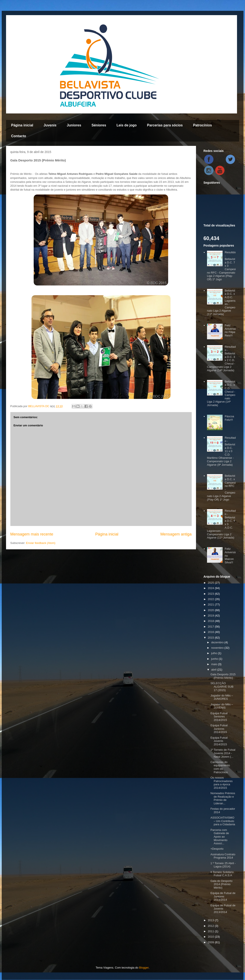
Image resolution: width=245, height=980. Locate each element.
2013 (211, 920)
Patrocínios (202, 125)
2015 (211, 638)
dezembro (218, 642)
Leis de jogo (127, 125)
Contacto (19, 136)
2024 (211, 588)
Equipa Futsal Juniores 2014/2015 (219, 729)
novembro (218, 648)
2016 (211, 632)
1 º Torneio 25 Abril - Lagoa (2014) (223, 865)
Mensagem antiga (176, 534)
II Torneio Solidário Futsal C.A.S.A (222, 874)
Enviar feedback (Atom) (41, 543)
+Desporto (217, 849)
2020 (211, 610)
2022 (211, 599)
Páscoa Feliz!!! (229, 418)
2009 (211, 942)
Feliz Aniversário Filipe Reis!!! (230, 330)
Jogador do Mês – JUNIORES (222, 697)
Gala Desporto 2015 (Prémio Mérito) (223, 676)
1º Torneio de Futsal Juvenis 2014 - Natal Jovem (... (223, 753)
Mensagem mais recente (32, 534)
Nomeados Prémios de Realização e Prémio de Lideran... (223, 798)
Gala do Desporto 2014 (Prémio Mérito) (221, 884)
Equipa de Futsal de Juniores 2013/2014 (223, 896)
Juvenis (50, 125)
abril (214, 670)
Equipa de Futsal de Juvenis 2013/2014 (223, 909)
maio (215, 664)
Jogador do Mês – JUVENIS (222, 706)
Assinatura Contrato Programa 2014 (223, 856)
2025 (211, 583)
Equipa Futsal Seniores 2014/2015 (219, 717)
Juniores (74, 125)
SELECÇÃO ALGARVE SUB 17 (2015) (222, 687)
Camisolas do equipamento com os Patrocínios (220, 767)
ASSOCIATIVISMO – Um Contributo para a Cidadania (223, 821)
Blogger (144, 968)
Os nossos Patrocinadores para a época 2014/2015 (221, 783)
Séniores (99, 125)
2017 (211, 627)
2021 (211, 605)
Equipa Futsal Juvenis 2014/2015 (219, 741)
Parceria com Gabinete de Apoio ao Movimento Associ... (220, 837)
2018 (211, 621)
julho (214, 653)
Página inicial (22, 125)
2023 (211, 594)
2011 (211, 931)
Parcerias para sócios (165, 125)
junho (215, 659)
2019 (211, 616)
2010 (211, 937)
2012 (211, 926)
